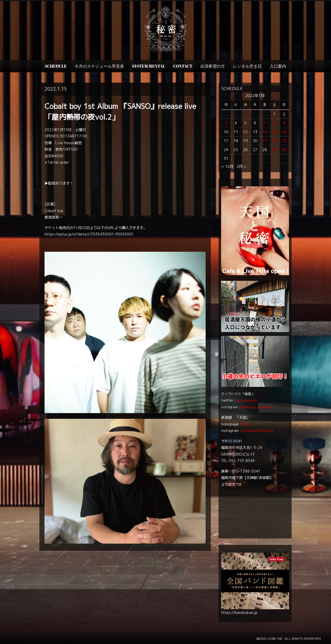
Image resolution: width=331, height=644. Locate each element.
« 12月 (227, 166)
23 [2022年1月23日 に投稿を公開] (284, 141)
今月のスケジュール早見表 (99, 66)
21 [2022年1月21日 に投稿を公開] (265, 141)
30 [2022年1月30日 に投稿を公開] (284, 150)
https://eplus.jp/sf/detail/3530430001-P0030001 (89, 234)
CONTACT (183, 66)
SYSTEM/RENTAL (149, 66)
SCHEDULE (56, 66)
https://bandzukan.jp (239, 612)
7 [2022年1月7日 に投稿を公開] (265, 123)
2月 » (241, 166)
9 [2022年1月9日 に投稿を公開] (284, 123)
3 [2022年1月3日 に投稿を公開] (226, 123)
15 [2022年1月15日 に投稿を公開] (274, 132)
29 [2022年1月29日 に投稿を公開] (274, 150)
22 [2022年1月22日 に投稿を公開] (274, 141)
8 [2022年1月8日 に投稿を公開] (275, 123)
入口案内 (278, 66)
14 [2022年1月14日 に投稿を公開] (265, 132)
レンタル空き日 (247, 66)
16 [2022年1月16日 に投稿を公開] (284, 132)
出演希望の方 (213, 66)
